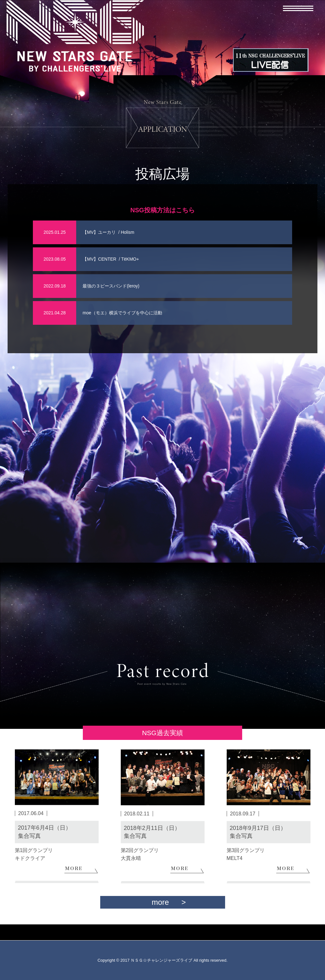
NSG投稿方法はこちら (162, 210)
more (160, 902)
